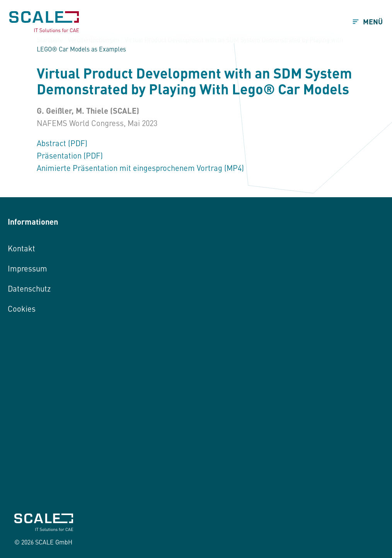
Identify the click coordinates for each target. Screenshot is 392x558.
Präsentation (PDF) (70, 155)
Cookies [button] (22, 308)
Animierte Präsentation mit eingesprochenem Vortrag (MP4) (140, 168)
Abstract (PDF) (62, 143)
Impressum (27, 268)
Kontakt (21, 248)
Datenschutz (29, 288)
